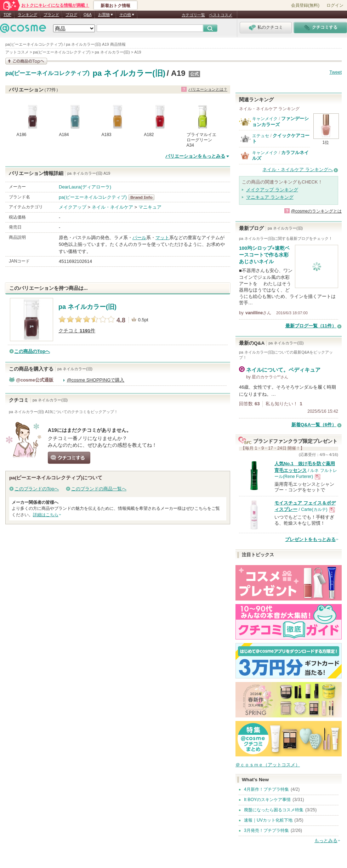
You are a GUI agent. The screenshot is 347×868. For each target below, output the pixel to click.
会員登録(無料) (305, 5)
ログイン (335, 5)
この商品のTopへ (32, 351)
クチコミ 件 (77, 331)
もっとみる (326, 841)
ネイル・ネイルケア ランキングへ (298, 170)
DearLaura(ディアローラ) (85, 187)
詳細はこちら (46, 515)
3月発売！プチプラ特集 (266, 830)
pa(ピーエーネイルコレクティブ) (47, 73)
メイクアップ (73, 207)
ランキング (27, 15)
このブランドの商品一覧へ (99, 489)
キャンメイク (265, 119)
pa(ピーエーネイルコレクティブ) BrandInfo (144, 197)
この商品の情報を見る (26, 61)
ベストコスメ (221, 15)
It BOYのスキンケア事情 (267, 800)
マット (162, 238)
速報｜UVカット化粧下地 (268, 820)
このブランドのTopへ (37, 489)
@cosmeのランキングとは (316, 211)
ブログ (71, 15)
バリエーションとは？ (208, 89)
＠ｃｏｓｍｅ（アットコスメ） (268, 765)
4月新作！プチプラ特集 (266, 789)
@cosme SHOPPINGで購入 (96, 380)
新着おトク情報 (115, 6)
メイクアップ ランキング (272, 190)
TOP (7, 15)
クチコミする (69, 458)
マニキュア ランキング (270, 197)
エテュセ (261, 136)
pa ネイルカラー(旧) (129, 73)
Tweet (335, 72)
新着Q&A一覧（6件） (314, 425)
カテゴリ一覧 (193, 15)
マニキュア (150, 207)
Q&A (88, 15)
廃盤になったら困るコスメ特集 (274, 810)
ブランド (51, 15)
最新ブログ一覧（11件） (311, 326)
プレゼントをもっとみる (310, 539)
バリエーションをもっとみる (195, 156)
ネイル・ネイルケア (112, 207)
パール (139, 238)
